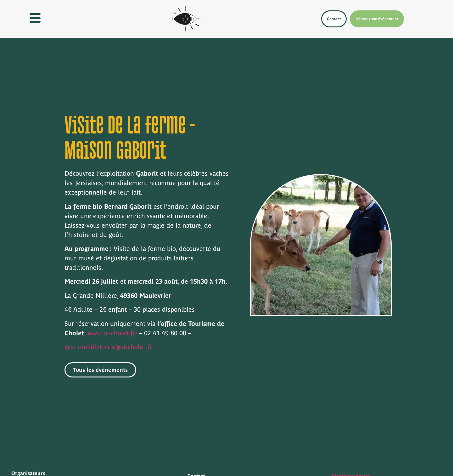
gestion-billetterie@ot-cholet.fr (108, 347)
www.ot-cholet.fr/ (112, 333)
